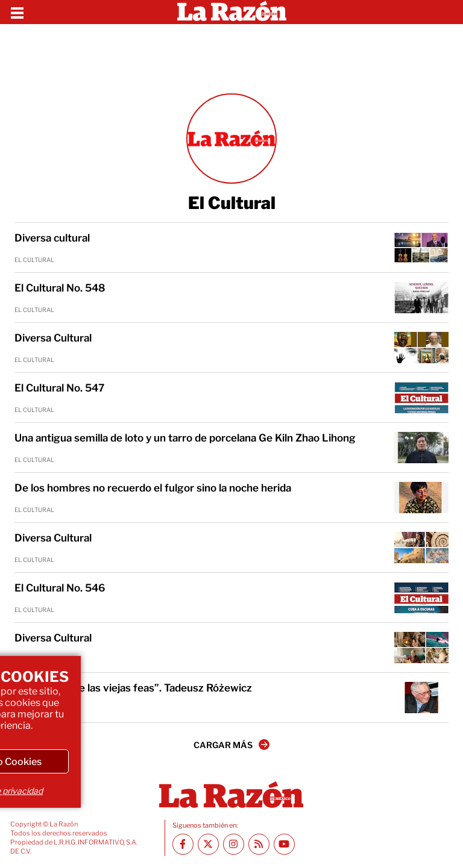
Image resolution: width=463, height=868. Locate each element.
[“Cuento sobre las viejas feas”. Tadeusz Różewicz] (421, 698)
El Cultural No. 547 (59, 388)
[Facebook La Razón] (183, 844)
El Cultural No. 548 (60, 288)
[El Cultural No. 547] (421, 398)
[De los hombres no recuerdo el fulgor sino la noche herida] (421, 498)
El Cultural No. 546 (60, 588)
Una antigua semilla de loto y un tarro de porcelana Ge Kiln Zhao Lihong (185, 438)
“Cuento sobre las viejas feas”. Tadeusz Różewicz (133, 688)
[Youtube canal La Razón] (284, 844)
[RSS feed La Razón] (259, 844)
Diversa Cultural (53, 338)
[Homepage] (232, 12)
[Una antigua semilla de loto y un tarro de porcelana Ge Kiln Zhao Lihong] (421, 448)
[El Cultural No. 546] (421, 598)
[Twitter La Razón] (208, 844)
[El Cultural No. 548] (421, 298)
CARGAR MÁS (231, 745)
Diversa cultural (52, 238)
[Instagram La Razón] (234, 844)
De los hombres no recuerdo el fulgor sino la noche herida (153, 488)
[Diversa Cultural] (421, 348)
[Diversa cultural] (421, 248)
